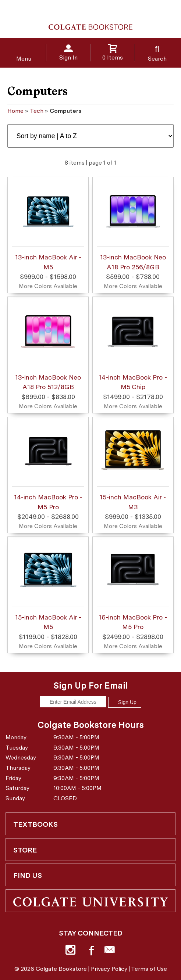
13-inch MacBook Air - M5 (48, 225)
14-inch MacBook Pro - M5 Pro (48, 464)
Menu (24, 59)
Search (157, 59)
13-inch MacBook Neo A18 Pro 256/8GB (133, 225)
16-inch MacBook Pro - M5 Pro (133, 585)
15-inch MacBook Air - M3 (133, 464)
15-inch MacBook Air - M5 (48, 585)
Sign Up (125, 702)
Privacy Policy (109, 969)
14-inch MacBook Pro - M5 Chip (133, 345)
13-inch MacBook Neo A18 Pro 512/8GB (48, 345)
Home (15, 111)
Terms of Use (149, 969)
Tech (37, 111)
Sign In (68, 58)
